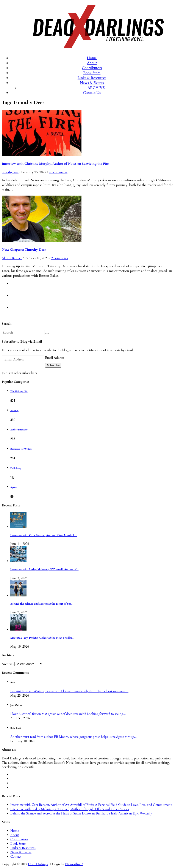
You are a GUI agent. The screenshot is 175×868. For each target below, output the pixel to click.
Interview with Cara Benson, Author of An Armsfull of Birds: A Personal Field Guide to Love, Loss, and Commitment (91, 805)
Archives (8, 664)
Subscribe (53, 365)
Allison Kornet (12, 258)
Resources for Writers (21, 449)
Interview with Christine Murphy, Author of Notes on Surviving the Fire (55, 164)
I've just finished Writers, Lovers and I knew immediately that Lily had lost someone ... (69, 691)
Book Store (92, 73)
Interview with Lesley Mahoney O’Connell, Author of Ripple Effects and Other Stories (70, 809)
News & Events (92, 83)
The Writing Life (19, 391)
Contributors (92, 68)
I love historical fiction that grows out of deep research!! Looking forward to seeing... (68, 714)
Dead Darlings (38, 864)
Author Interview (19, 430)
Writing (14, 411)
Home (92, 58)
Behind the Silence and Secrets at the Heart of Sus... (42, 604)
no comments (58, 172)
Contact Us (92, 93)
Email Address (55, 358)
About (92, 63)
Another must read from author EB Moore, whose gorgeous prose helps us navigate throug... (73, 737)
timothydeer (10, 172)
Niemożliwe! (74, 864)
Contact (16, 857)
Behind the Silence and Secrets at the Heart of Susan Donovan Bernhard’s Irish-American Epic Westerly (81, 813)
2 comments (60, 258)
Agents (14, 487)
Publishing (16, 468)
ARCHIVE (96, 88)
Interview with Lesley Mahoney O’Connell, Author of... (44, 570)
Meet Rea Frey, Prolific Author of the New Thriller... (42, 638)
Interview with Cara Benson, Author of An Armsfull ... (44, 535)
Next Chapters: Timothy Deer (24, 250)
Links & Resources (92, 78)
